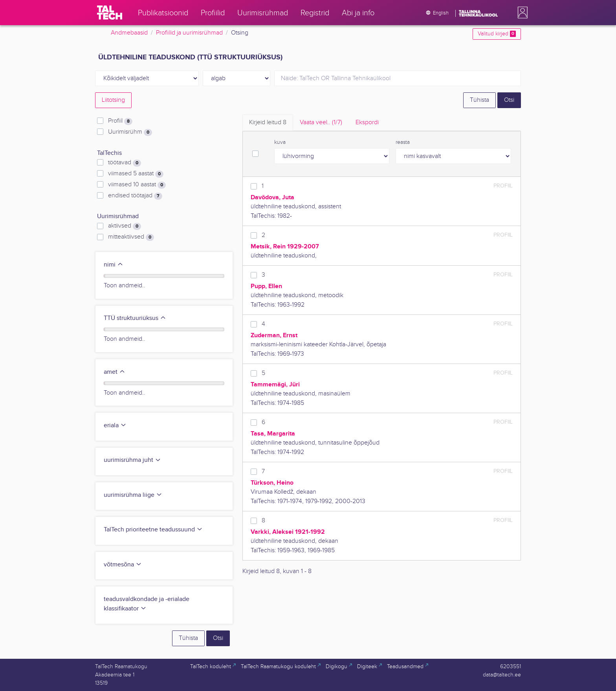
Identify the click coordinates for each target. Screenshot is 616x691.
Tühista (479, 100)
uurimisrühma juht (132, 460)
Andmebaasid (129, 33)
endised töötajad (135, 196)
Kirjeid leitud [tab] (268, 122)
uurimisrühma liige (133, 495)
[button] (521, 13)
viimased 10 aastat (137, 185)
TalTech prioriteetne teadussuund (153, 530)
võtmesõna (123, 565)
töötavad (125, 163)
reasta (403, 142)
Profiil (120, 121)
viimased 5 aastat (136, 174)
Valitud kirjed (497, 34)
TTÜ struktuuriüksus (135, 318)
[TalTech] (110, 13)
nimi (114, 265)
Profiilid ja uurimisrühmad (189, 33)
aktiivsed (125, 226)
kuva (280, 142)
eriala (115, 425)
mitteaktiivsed (131, 237)
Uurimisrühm (130, 132)
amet (115, 372)
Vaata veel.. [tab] (321, 122)
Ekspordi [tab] (367, 122)
